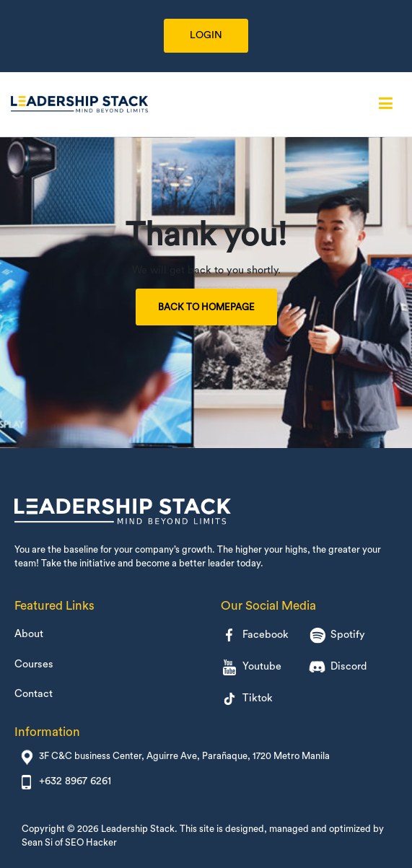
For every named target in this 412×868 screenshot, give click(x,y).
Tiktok (247, 698)
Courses (34, 664)
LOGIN (206, 35)
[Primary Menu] (386, 104)
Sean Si (37, 842)
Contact (34, 694)
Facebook (255, 635)
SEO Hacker (91, 842)
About (29, 634)
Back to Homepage (206, 307)
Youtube (251, 667)
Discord (338, 667)
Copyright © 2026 (61, 829)
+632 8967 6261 (75, 781)
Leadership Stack (138, 829)
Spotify (337, 635)
